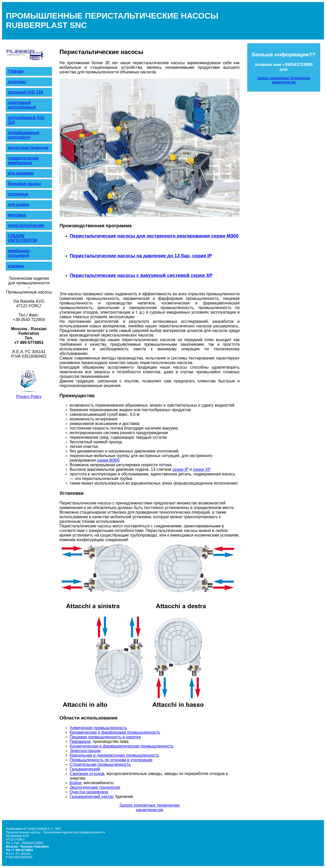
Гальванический (85, 769)
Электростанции (85, 751)
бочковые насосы (24, 184)
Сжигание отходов (87, 774)
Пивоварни (80, 742)
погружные (18, 194)
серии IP (180, 469)
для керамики (21, 173)
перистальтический (26, 225)
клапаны (16, 266)
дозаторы (17, 82)
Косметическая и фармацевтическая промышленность (122, 746)
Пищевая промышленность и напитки (105, 737)
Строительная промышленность (100, 764)
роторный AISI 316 (25, 92)
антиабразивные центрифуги (24, 135)
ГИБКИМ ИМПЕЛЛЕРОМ (23, 238)
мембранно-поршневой (19, 253)
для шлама (18, 204)
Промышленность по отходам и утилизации (111, 760)
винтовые (17, 215)
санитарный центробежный (22, 105)
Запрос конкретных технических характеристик (150, 807)
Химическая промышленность (98, 728)
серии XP (202, 469)
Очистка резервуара (89, 792)
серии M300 (108, 460)
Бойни (76, 783)
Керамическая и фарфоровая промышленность (115, 732)
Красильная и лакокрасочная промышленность (114, 755)
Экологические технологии (95, 787)
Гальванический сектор (92, 797)
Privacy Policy (29, 397)
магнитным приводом (28, 148)
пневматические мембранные (23, 160)
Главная (16, 71)
